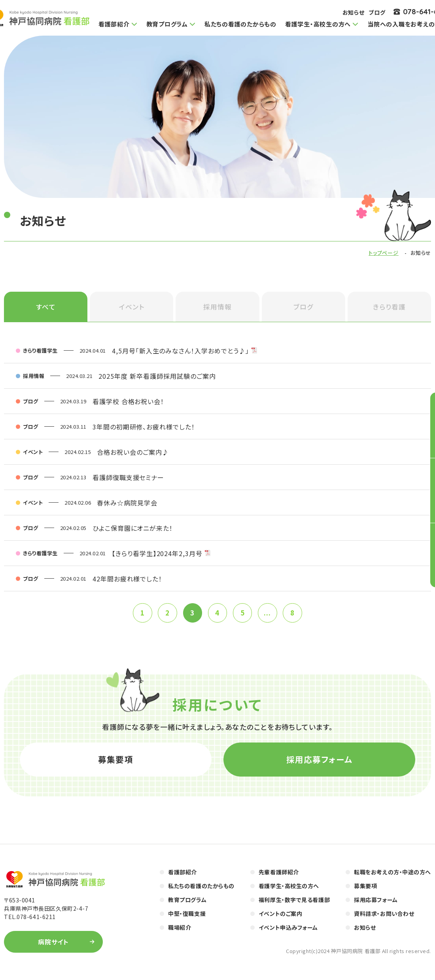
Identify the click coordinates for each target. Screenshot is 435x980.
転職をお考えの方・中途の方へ (392, 876)
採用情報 (217, 307)
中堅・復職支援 (187, 917)
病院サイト (54, 946)
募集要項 (115, 762)
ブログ (377, 12)
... (269, 614)
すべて (46, 307)
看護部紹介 (183, 876)
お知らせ (354, 12)
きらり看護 (389, 307)
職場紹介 (180, 931)
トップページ (384, 253)
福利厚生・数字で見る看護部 (294, 903)
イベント (132, 307)
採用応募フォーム (319, 762)
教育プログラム (187, 903)
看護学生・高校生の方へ (289, 889)
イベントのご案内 (280, 917)
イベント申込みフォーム (288, 931)
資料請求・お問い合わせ (384, 917)
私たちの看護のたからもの (240, 24)
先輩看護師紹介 (279, 876)
